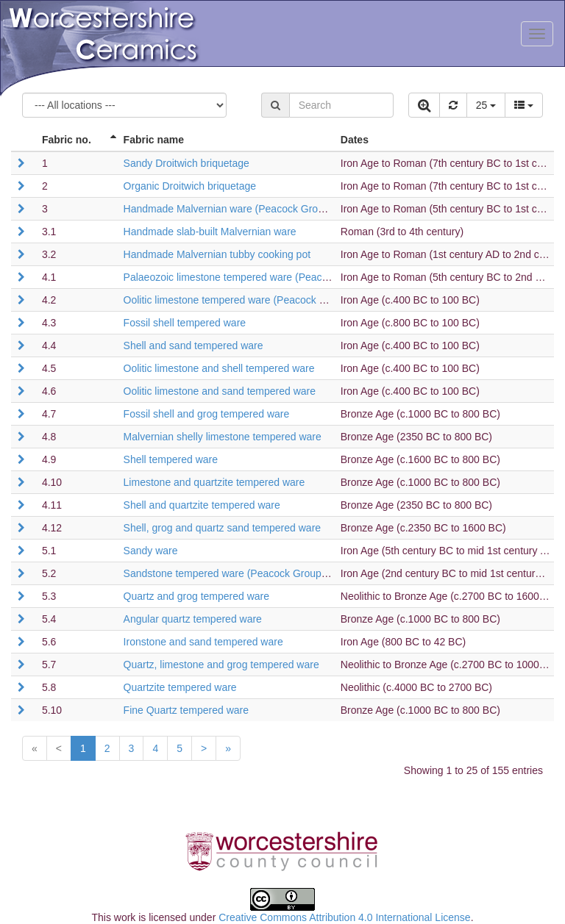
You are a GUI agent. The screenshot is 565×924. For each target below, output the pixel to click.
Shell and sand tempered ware (193, 345)
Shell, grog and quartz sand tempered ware (223, 528)
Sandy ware (151, 551)
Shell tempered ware (171, 459)
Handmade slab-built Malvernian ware (210, 232)
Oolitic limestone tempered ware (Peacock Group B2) (245, 300)
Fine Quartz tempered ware (186, 710)
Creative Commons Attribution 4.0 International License (344, 917)
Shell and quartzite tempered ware (202, 505)
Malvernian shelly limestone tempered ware (223, 437)
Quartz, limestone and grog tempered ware (221, 665)
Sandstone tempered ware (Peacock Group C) (230, 573)
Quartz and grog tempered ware (196, 596)
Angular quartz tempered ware (193, 619)
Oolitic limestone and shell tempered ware (219, 368)
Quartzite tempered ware (180, 687)
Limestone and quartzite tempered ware (214, 482)
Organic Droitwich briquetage (190, 186)
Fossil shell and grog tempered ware (207, 414)
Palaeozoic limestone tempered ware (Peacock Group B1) (256, 277)
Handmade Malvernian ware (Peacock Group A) (233, 209)
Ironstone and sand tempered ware (203, 642)
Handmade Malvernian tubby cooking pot (217, 254)
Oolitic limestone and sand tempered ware (220, 391)
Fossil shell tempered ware (185, 323)
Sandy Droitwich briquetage (186, 163)
